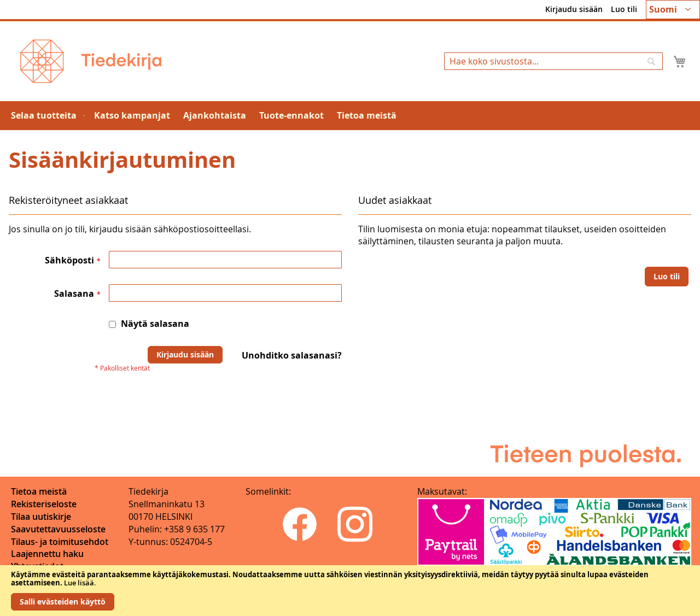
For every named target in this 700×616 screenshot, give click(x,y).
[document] (350, 591)
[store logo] (91, 61)
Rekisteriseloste (44, 504)
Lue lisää (79, 583)
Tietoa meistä (39, 491)
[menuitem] (46, 116)
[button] (673, 10)
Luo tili (624, 9)
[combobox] (553, 61)
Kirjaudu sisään (574, 9)
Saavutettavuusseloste (58, 529)
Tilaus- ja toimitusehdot (60, 542)
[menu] (350, 116)
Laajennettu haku (47, 554)
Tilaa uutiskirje (41, 517)
